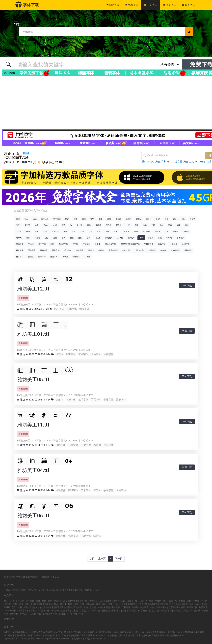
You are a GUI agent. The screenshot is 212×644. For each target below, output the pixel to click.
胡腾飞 (157, 231)
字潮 (88, 257)
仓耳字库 (42, 590)
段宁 (116, 231)
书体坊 (46, 225)
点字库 (75, 244)
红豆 (166, 231)
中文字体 (151, 5)
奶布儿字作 (127, 250)
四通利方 (109, 238)
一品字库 (152, 250)
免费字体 (132, 5)
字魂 (82, 231)
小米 (97, 590)
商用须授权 (23, 298)
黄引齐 (27, 225)
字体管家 (180, 238)
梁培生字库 (113, 250)
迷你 (80, 238)
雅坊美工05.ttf (33, 379)
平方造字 (140, 250)
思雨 (170, 225)
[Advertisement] (106, 103)
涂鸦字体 (84, 309)
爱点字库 (32, 250)
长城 (160, 238)
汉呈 (90, 231)
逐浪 (136, 225)
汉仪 (35, 219)
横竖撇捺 (146, 231)
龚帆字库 (188, 250)
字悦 (45, 231)
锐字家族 (57, 219)
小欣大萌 (174, 244)
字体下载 (187, 286)
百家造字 (20, 250)
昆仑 (72, 238)
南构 (89, 225)
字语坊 (31, 244)
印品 (187, 225)
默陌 (101, 219)
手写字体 (96, 400)
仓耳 (178, 225)
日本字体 (188, 5)
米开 (65, 231)
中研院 (169, 238)
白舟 (55, 225)
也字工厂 (20, 257)
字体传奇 (64, 590)
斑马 (37, 231)
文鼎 (166, 219)
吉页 (74, 231)
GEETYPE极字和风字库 (130, 244)
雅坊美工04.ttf (33, 470)
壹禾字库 (42, 257)
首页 (27, 211)
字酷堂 (98, 225)
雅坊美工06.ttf (33, 516)
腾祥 (67, 219)
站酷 (51, 590)
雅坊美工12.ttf (33, 289)
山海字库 (186, 244)
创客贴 (163, 250)
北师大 (19, 238)
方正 (26, 219)
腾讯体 (97, 244)
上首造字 (126, 231)
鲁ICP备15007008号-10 (94, 639)
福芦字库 (44, 250)
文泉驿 (7, 590)
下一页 (119, 559)
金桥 (55, 238)
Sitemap (56, 577)
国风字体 (162, 244)
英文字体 (170, 5)
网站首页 (113, 5)
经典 (63, 238)
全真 (89, 238)
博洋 (28, 238)
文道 (107, 231)
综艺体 (59, 354)
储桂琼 (176, 231)
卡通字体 (96, 354)
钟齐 (175, 219)
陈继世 (38, 238)
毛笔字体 (73, 536)
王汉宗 (128, 219)
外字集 (120, 238)
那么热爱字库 (110, 244)
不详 (56, 590)
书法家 (98, 238)
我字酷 (119, 225)
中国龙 (118, 219)
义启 (153, 225)
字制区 (23, 590)
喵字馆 (91, 250)
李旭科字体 (63, 244)
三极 (99, 231)
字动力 (65, 257)
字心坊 (109, 225)
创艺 (47, 238)
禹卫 (18, 225)
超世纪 (139, 219)
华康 (76, 219)
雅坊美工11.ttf (33, 425)
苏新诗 (193, 219)
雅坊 (45, 211)
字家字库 (80, 250)
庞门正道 (32, 590)
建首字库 (54, 257)
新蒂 (63, 225)
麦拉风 (186, 231)
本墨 (37, 225)
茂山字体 (68, 250)
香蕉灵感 (56, 250)
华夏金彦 (55, 231)
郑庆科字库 (175, 250)
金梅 (109, 219)
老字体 (19, 231)
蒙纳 (84, 219)
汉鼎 (158, 219)
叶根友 (80, 225)
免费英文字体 (77, 590)
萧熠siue (89, 590)
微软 (92, 219)
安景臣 (31, 257)
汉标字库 (20, 244)
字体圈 (15, 590)
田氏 (183, 219)
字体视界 (86, 244)
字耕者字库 (149, 244)
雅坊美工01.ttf (33, 334)
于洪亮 (151, 238)
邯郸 (161, 225)
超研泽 (149, 219)
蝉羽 (28, 231)
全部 (18, 219)
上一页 (102, 559)
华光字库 (42, 244)
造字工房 (45, 219)
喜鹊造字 (131, 238)
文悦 (128, 225)
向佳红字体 (77, 257)
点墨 (136, 231)
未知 (52, 244)
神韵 (145, 225)
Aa (71, 225)
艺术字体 (72, 309)
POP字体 (59, 309)
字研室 (101, 250)
